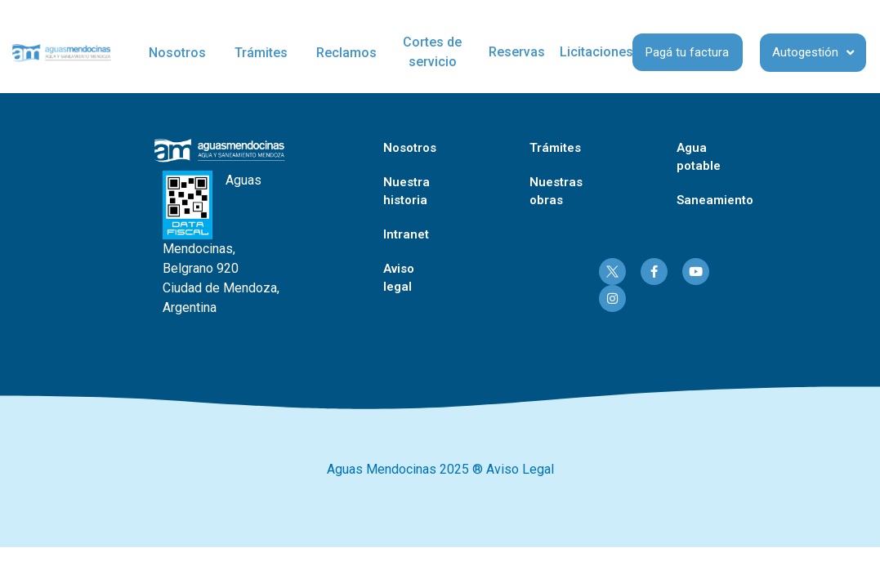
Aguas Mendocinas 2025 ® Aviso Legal (440, 469)
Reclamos (346, 53)
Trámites (261, 53)
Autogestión (813, 53)
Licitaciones (596, 52)
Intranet (406, 234)
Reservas (517, 52)
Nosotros (177, 53)
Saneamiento (715, 200)
